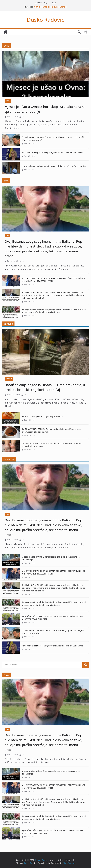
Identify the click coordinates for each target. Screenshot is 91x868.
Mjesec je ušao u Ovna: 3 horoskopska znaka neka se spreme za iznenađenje (45, 109)
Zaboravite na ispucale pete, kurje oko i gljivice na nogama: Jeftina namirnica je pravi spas (52, 445)
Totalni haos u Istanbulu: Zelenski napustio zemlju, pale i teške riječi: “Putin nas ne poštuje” (53, 139)
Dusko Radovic (45, 20)
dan (23, 117)
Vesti (8, 101)
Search (86, 665)
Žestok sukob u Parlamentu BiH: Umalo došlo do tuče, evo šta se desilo (54, 166)
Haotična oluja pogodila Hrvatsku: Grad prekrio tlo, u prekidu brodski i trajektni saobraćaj (45, 387)
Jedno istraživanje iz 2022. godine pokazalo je (42, 417)
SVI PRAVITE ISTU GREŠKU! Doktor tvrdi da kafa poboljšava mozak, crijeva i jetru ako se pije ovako (51, 430)
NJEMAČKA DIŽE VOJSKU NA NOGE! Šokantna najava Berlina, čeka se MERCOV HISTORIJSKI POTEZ (52, 618)
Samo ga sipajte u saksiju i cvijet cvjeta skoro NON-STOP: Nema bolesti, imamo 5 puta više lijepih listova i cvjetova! (54, 311)
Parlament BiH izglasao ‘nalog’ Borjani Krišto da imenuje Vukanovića (52, 152)
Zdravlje (9, 379)
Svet (7, 236)
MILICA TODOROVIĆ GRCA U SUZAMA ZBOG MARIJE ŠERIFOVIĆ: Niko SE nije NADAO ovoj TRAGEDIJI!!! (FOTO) (53, 280)
